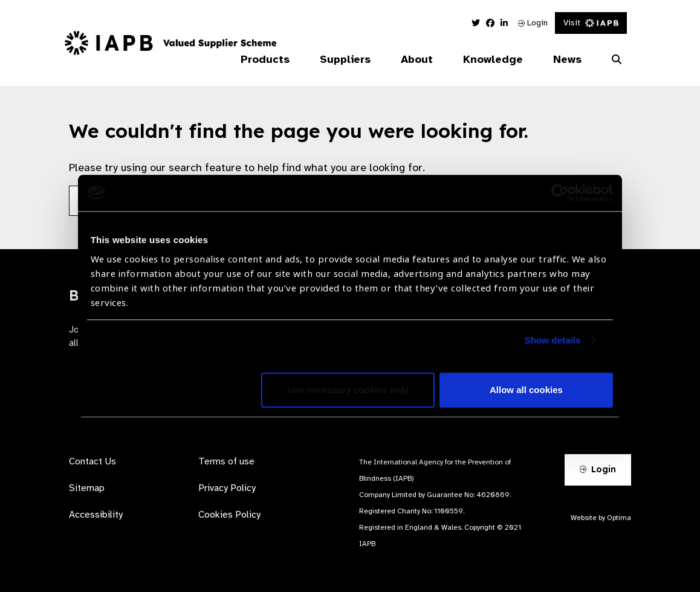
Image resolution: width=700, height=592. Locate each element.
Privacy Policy (227, 488)
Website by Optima (601, 518)
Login (533, 23)
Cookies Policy (229, 515)
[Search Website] (617, 60)
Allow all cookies (526, 390)
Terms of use (226, 461)
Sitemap (87, 488)
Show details (553, 340)
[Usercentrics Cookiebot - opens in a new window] (560, 193)
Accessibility (96, 515)
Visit (591, 23)
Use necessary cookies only (348, 390)
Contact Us (92, 461)
